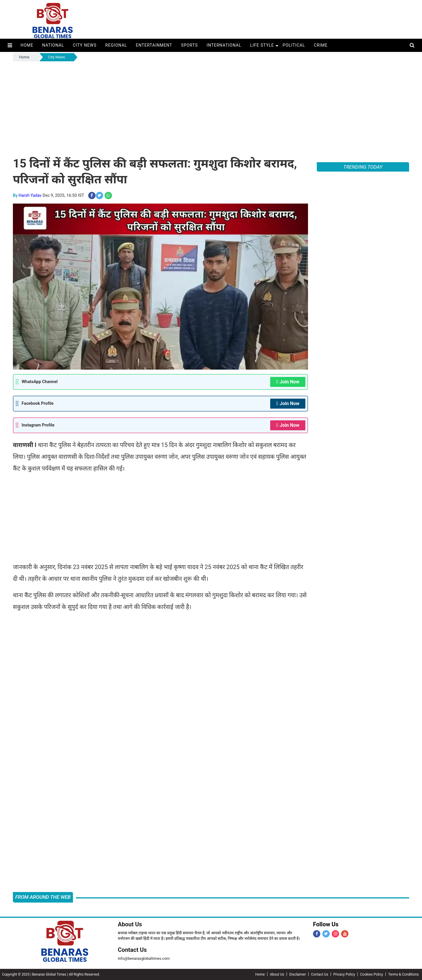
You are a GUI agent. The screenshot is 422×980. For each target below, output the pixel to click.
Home (27, 45)
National (53, 45)
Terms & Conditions (403, 974)
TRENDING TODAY (363, 167)
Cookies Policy (372, 974)
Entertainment (154, 45)
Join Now (288, 382)
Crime (321, 45)
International (224, 45)
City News (85, 45)
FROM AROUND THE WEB (43, 897)
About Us (130, 924)
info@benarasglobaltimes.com (144, 958)
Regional (116, 45)
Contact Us (132, 950)
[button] (10, 45)
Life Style (262, 45)
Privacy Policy (344, 974)
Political (294, 45)
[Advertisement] (211, 106)
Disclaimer (298, 974)
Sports (189, 45)
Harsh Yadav (30, 195)
